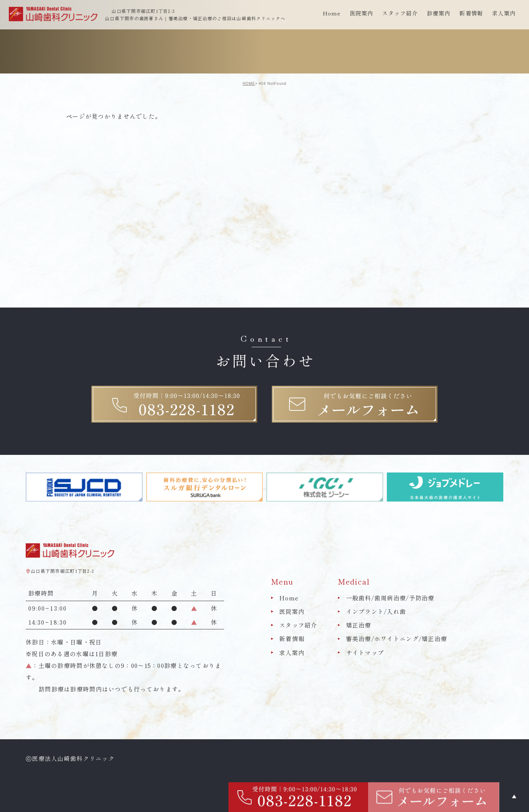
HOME (249, 84)
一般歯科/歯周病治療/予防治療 (390, 598)
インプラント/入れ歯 (376, 611)
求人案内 (504, 13)
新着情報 (471, 13)
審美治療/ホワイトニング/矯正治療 (397, 639)
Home (332, 13)
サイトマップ (365, 653)
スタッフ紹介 (298, 625)
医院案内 (292, 611)
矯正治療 (359, 625)
